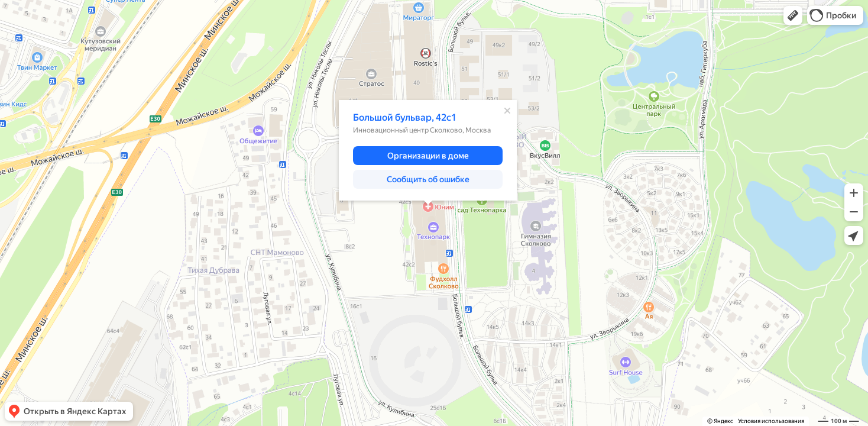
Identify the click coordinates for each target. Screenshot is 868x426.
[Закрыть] (507, 111)
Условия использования (771, 421)
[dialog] (428, 150)
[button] (793, 15)
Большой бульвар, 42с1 (405, 117)
